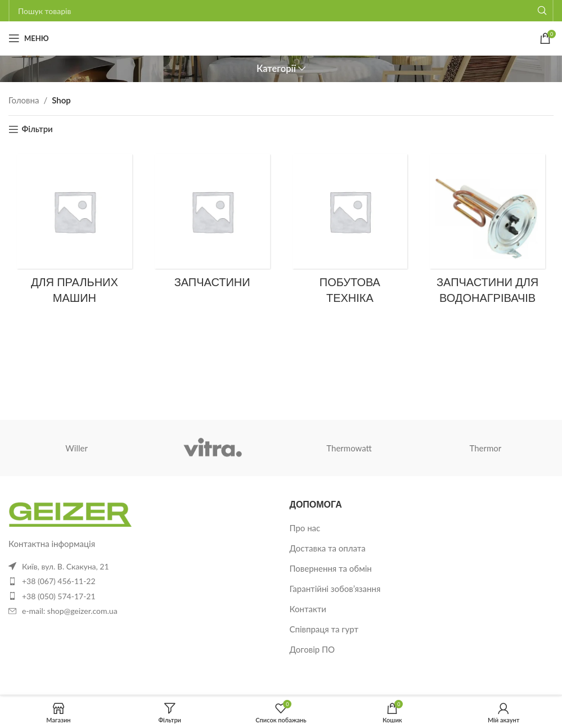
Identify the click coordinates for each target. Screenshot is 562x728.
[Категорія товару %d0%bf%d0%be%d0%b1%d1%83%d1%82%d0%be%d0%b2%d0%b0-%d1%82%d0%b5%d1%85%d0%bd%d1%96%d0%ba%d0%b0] (350, 233)
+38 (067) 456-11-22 (59, 581)
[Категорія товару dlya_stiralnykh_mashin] (75, 233)
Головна (24, 100)
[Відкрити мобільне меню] (29, 38)
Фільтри (37, 129)
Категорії (276, 69)
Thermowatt (349, 448)
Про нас (305, 528)
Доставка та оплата (328, 548)
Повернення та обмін (331, 568)
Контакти (308, 609)
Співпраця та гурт (324, 629)
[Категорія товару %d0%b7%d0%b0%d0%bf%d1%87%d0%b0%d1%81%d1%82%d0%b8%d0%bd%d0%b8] (212, 225)
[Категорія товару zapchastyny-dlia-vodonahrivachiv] (487, 233)
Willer (77, 448)
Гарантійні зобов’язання (335, 589)
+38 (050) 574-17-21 (59, 596)
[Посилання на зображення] (70, 511)
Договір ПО (313, 649)
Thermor (485, 448)
